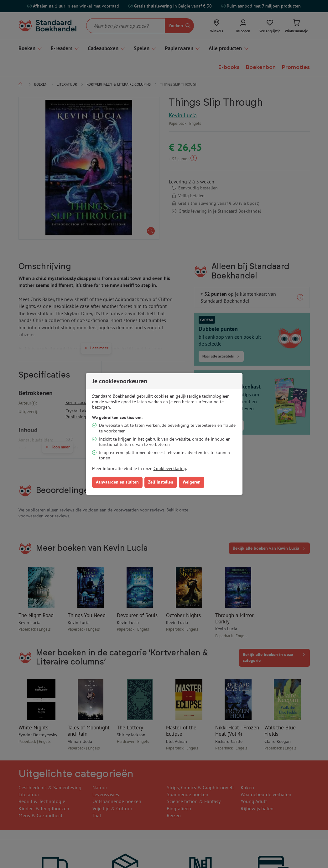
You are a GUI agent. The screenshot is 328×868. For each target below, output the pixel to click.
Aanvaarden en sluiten (117, 482)
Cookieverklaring (170, 468)
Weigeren (192, 482)
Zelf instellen (161, 482)
